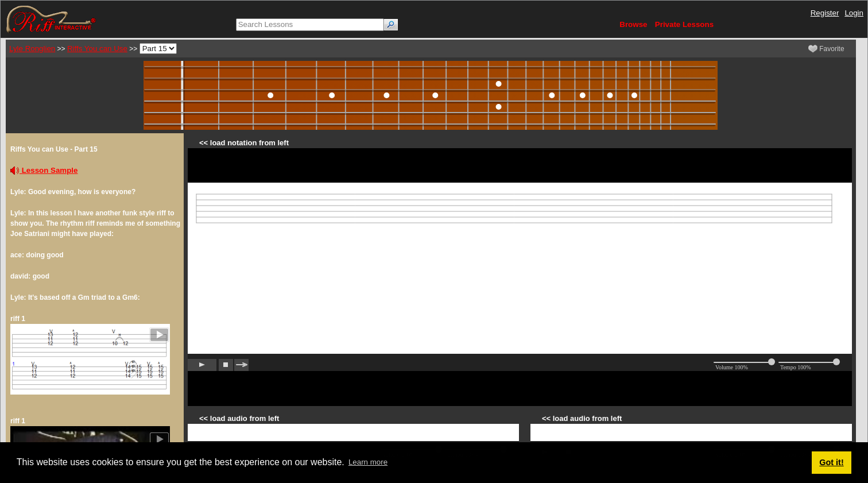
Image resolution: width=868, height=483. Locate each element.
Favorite (826, 49)
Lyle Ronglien (32, 49)
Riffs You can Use (97, 49)
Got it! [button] (831, 462)
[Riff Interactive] (51, 19)
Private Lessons (684, 24)
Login (854, 13)
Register (825, 13)
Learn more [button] (368, 462)
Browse (633, 24)
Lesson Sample (44, 170)
